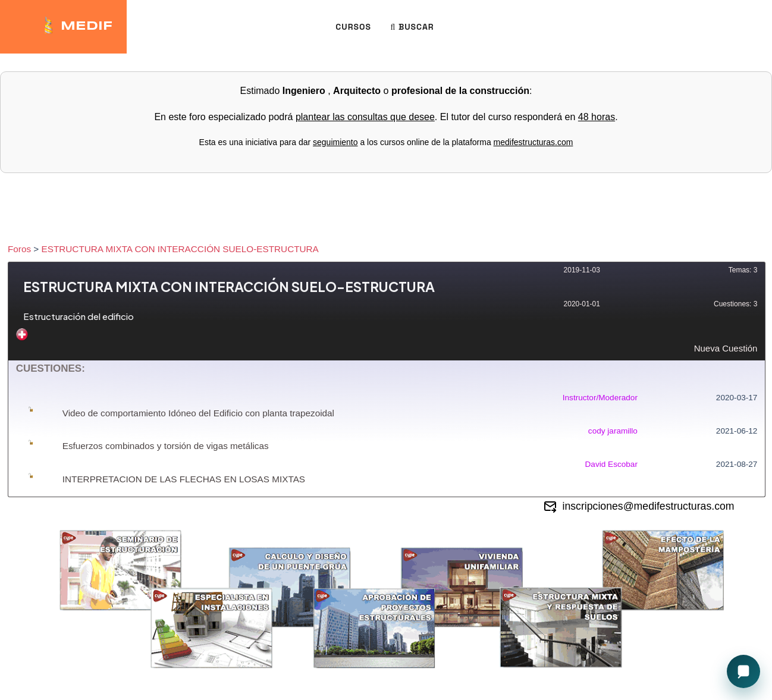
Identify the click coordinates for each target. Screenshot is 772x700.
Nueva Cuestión (387, 341)
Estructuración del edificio (79, 316)
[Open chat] (743, 671)
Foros (19, 249)
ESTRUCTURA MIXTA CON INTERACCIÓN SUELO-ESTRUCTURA (180, 249)
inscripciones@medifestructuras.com (639, 507)
